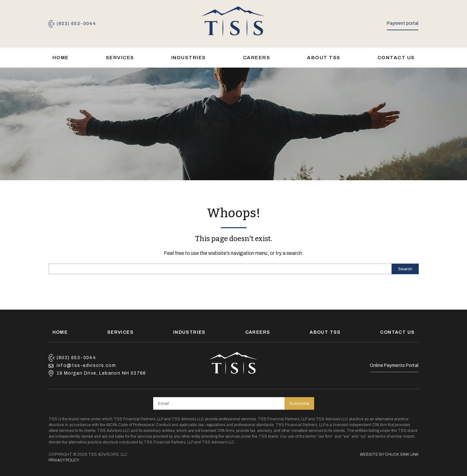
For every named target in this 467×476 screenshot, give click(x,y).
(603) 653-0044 (76, 24)
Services (120, 58)
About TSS (324, 58)
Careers (257, 58)
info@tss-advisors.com (86, 365)
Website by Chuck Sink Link (389, 454)
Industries (189, 58)
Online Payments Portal (394, 365)
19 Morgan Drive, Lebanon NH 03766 (101, 373)
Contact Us (396, 58)
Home (61, 58)
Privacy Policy (64, 460)
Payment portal (403, 23)
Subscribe (299, 403)
